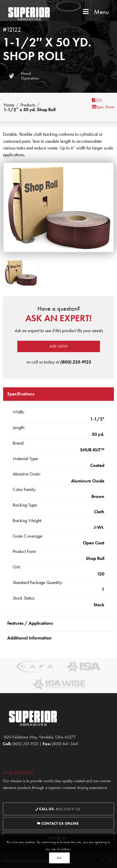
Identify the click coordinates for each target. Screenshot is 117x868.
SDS (97, 100)
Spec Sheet (103, 107)
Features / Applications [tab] (30, 623)
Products (28, 105)
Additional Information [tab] (29, 638)
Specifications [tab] (21, 394)
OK (59, 858)
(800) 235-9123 (76, 362)
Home (9, 105)
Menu (95, 12)
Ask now (58, 346)
